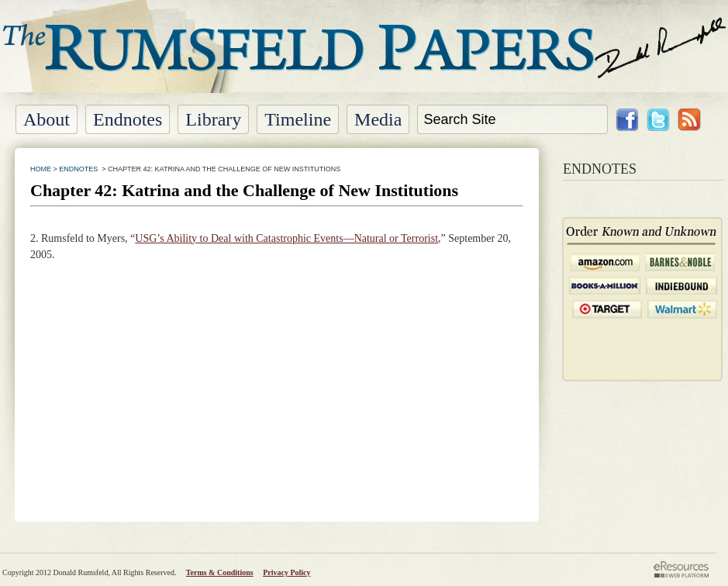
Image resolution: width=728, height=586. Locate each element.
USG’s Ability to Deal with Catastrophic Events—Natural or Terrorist (286, 238)
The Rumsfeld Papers (364, 58)
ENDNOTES (78, 169)
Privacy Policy (286, 572)
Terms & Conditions (220, 572)
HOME (41, 169)
